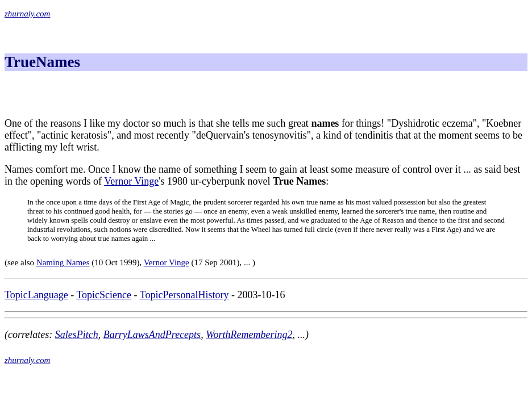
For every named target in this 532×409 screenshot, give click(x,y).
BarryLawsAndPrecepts (152, 335)
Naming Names (63, 262)
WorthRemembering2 (249, 335)
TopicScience (104, 295)
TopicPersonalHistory (184, 295)
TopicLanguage (36, 295)
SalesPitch (77, 335)
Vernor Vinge (131, 181)
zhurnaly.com (27, 14)
